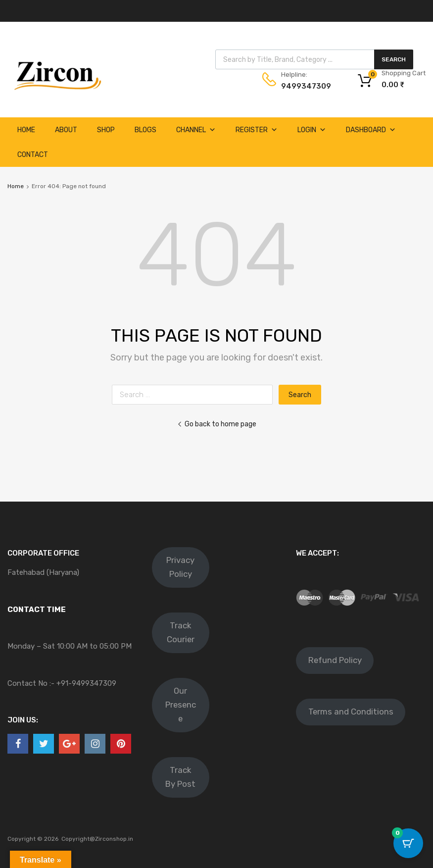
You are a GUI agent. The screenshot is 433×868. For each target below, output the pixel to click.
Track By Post (180, 777)
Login (312, 130)
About (66, 130)
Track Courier (181, 632)
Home (26, 130)
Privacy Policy (180, 567)
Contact (33, 155)
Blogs (145, 130)
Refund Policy (335, 660)
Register (257, 130)
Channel (196, 130)
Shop (106, 130)
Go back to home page (217, 424)
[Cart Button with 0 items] (408, 843)
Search (394, 59)
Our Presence (181, 705)
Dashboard (371, 130)
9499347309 (305, 86)
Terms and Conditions (351, 712)
